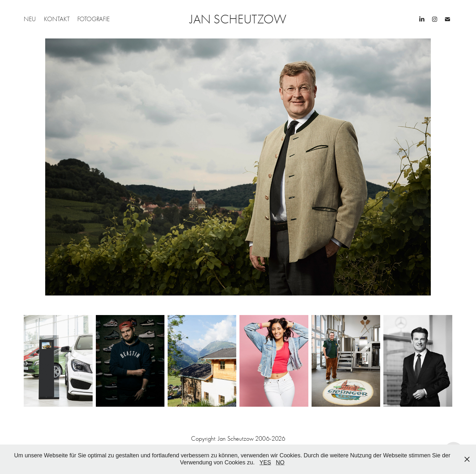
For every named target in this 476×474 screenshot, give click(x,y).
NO (280, 462)
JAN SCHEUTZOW (238, 19)
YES (265, 462)
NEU (30, 19)
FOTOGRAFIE (93, 19)
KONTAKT (57, 19)
